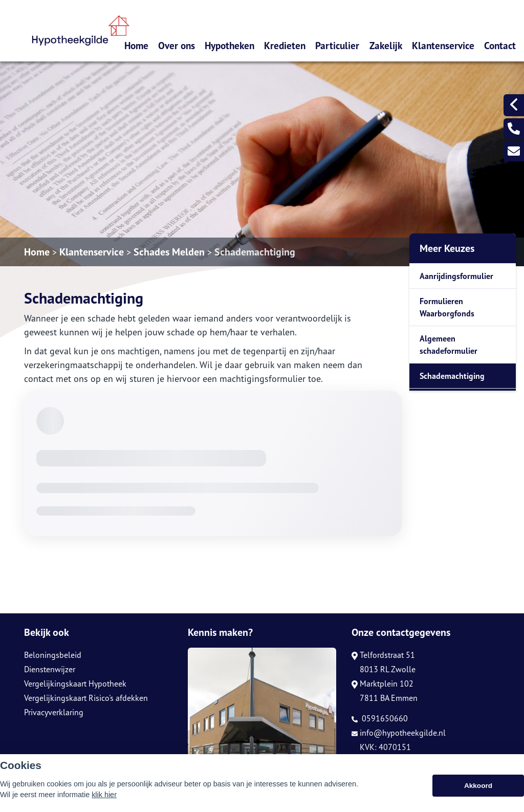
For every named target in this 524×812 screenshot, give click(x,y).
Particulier (337, 45)
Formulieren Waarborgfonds (447, 307)
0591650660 (380, 718)
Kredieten (285, 45)
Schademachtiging (255, 252)
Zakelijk (386, 45)
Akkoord (478, 786)
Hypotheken (230, 45)
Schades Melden (169, 252)
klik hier (104, 795)
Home (136, 45)
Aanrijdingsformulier (456, 276)
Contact (500, 45)
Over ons (177, 45)
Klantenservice (443, 45)
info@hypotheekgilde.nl (399, 733)
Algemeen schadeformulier (449, 345)
